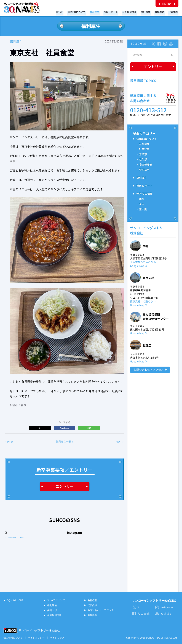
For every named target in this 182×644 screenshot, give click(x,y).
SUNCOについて (81, 12)
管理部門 (144, 170)
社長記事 (144, 149)
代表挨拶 (174, 12)
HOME (65, 12)
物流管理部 (146, 165)
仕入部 (143, 160)
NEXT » (120, 442)
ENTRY (168, 4)
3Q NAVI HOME (15, 600)
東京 (142, 205)
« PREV (9, 442)
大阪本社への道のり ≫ (143, 262)
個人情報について (13, 638)
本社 (142, 199)
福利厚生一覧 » (65, 442)
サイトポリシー (36, 638)
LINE (89, 428)
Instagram (167, 607)
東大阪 (143, 210)
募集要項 (160, 12)
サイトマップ (57, 638)
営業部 (143, 155)
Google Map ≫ (139, 266)
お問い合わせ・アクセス (149, 370)
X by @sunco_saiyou (14, 537)
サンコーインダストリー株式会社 (39, 630)
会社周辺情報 (132, 12)
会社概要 (147, 12)
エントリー (65, 486)
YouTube (166, 613)
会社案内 (144, 144)
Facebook (65, 428)
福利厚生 (98, 12)
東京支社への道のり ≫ (143, 302)
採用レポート (114, 12)
